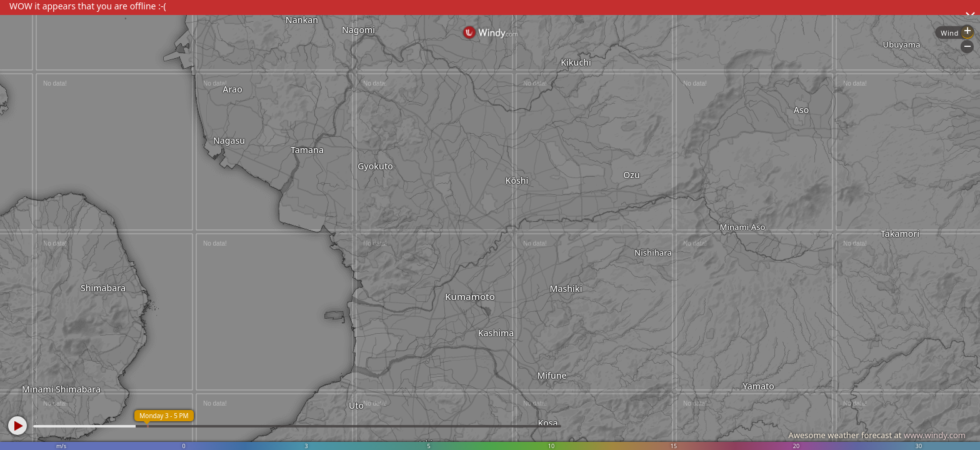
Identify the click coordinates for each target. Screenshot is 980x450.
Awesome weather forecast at (877, 435)
